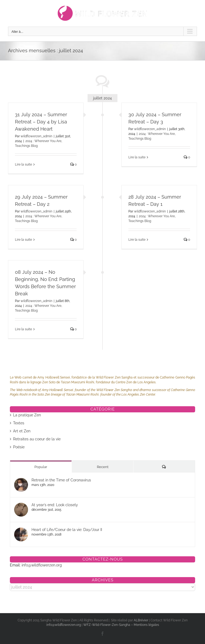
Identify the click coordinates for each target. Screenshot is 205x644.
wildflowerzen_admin (36, 136)
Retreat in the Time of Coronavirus (61, 480)
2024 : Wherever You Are (43, 141)
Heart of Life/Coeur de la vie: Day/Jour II (67, 530)
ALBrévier (141, 620)
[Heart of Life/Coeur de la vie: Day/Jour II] (21, 530)
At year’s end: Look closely (55, 505)
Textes (19, 423)
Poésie (19, 447)
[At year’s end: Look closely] (21, 505)
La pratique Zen (27, 415)
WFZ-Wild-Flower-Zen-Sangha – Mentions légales (121, 625)
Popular (41, 467)
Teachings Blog (26, 146)
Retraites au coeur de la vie (37, 439)
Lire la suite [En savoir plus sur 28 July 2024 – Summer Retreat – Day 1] (137, 240)
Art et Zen (22, 431)
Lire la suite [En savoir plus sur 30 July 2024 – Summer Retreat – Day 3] (137, 157)
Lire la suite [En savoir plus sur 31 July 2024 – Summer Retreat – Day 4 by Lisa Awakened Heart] (23, 164)
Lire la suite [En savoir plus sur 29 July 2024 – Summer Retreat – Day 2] (23, 240)
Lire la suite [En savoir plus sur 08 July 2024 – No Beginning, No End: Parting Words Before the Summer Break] (23, 329)
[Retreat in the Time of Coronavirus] (21, 481)
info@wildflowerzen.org (42, 565)
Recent (103, 467)
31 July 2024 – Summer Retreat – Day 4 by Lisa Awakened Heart (41, 122)
